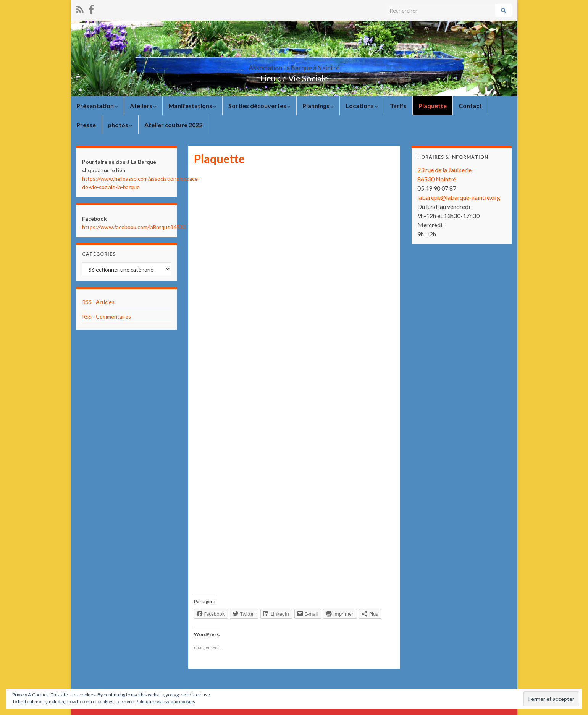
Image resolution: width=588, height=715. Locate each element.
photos (120, 125)
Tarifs (398, 106)
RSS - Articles (98, 302)
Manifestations (192, 106)
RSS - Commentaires (107, 316)
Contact (470, 106)
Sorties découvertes (259, 106)
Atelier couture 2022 (173, 125)
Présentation (97, 106)
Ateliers (143, 106)
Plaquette (433, 106)
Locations (362, 106)
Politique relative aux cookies (165, 701)
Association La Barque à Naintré (294, 66)
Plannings (318, 106)
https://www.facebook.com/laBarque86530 (134, 227)
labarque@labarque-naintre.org (459, 197)
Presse (86, 125)
